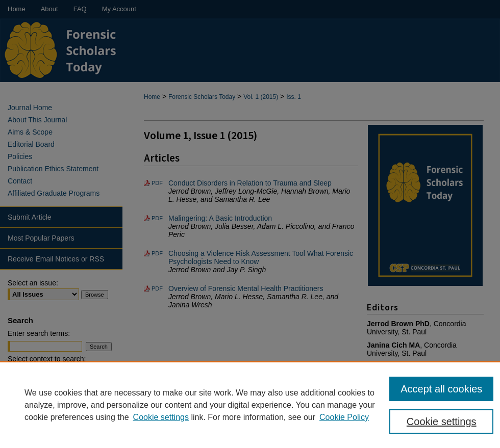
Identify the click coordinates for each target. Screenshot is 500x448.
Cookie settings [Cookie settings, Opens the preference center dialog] (442, 421)
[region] (250, 405)
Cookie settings (161, 417)
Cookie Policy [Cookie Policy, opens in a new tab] (344, 417)
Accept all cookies (441, 389)
